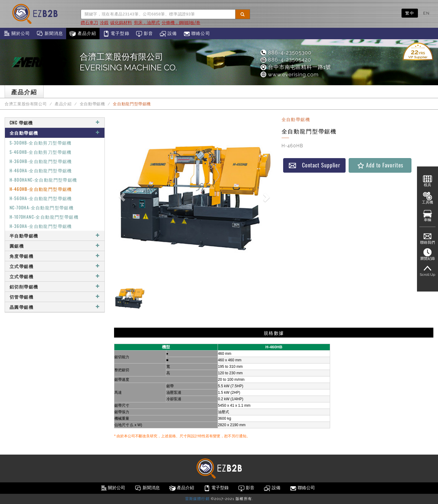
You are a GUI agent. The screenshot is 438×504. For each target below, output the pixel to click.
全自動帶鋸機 (92, 104)
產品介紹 (83, 34)
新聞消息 (50, 34)
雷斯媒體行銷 (197, 499)
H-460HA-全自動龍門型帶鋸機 (41, 170)
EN (426, 13)
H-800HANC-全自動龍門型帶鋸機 (43, 180)
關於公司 (17, 34)
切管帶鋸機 (55, 297)
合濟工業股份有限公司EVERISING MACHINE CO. (128, 62)
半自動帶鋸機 (55, 235)
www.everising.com (289, 74)
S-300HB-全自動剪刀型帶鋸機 (41, 143)
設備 (168, 34)
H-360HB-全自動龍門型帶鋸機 (41, 161)
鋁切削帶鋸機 (55, 286)
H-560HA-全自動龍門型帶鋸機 (41, 198)
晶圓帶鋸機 (55, 307)
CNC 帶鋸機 (55, 122)
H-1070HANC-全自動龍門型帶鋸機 (44, 217)
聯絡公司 (197, 34)
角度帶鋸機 (55, 256)
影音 (145, 34)
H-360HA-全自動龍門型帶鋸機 (41, 226)
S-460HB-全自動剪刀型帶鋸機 (41, 152)
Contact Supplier (314, 165)
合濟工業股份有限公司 (26, 104)
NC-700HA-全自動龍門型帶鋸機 (42, 207)
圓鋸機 (55, 246)
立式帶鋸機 (55, 266)
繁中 (410, 13)
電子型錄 (116, 34)
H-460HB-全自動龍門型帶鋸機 (41, 189)
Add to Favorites (380, 165)
